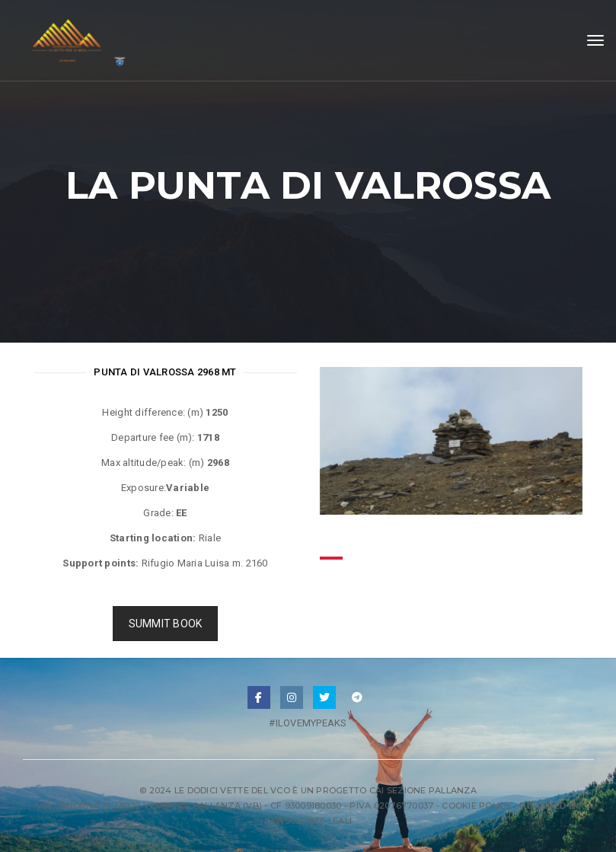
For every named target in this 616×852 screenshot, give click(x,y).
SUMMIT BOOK (166, 624)
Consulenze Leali (308, 821)
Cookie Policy (476, 806)
